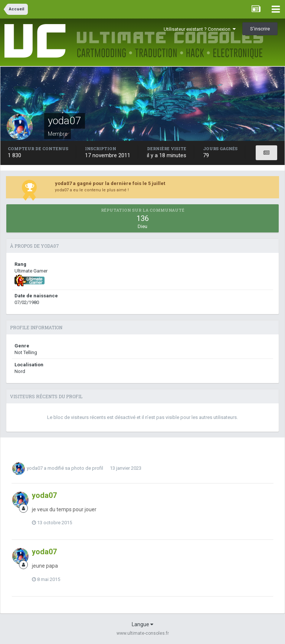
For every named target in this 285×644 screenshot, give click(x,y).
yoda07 (35, 468)
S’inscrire (260, 29)
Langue (142, 624)
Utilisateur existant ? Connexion (200, 29)
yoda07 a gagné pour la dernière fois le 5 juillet (110, 183)
